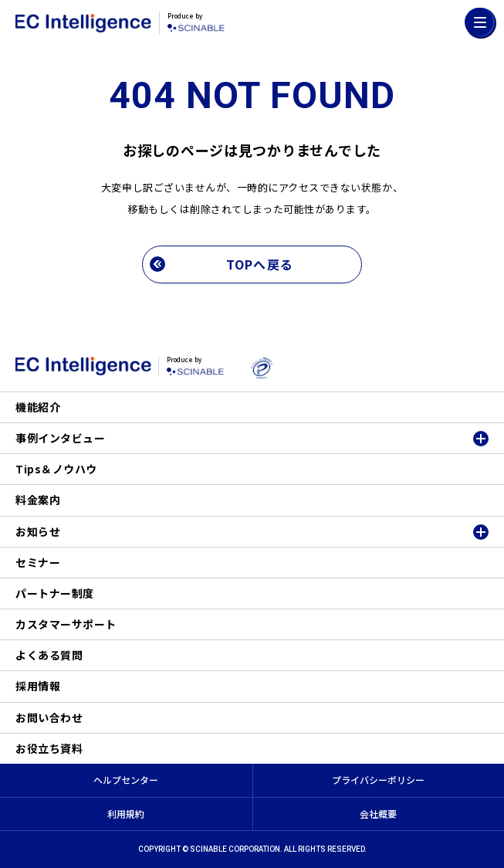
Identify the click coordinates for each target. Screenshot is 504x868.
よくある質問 (49, 655)
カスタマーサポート (66, 624)
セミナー (38, 562)
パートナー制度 (55, 593)
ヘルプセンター (126, 780)
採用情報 (38, 686)
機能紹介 (38, 407)
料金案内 (38, 500)
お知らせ (38, 531)
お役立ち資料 (49, 748)
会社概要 (378, 814)
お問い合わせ (49, 717)
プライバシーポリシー (378, 780)
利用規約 (126, 814)
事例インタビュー (60, 438)
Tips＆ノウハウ (56, 469)
